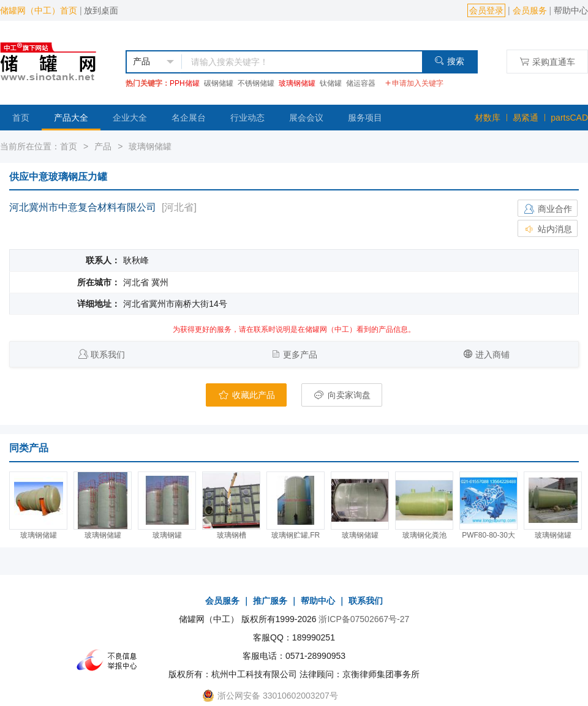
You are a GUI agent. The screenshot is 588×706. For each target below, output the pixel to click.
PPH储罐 (185, 83)
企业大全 (130, 118)
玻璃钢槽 (232, 535)
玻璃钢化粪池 (424, 535)
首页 (21, 118)
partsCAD (569, 118)
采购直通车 (547, 62)
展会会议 (306, 118)
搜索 (449, 61)
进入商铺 (492, 355)
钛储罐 (331, 83)
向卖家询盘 (342, 395)
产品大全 (71, 118)
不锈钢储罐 (256, 83)
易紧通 (526, 118)
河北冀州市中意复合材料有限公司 (83, 207)
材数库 (488, 118)
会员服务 (530, 10)
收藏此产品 (246, 395)
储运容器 (361, 83)
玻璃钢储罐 (297, 83)
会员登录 (486, 10)
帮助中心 (571, 10)
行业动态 (247, 118)
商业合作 (548, 209)
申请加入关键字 (414, 83)
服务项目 (365, 118)
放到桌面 (101, 10)
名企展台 (189, 118)
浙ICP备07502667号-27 (364, 619)
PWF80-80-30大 (488, 535)
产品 (103, 146)
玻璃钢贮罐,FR (296, 535)
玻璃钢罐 (167, 535)
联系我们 (108, 355)
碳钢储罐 (219, 83)
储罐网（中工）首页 (39, 10)
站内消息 (548, 229)
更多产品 (300, 355)
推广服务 (270, 601)
